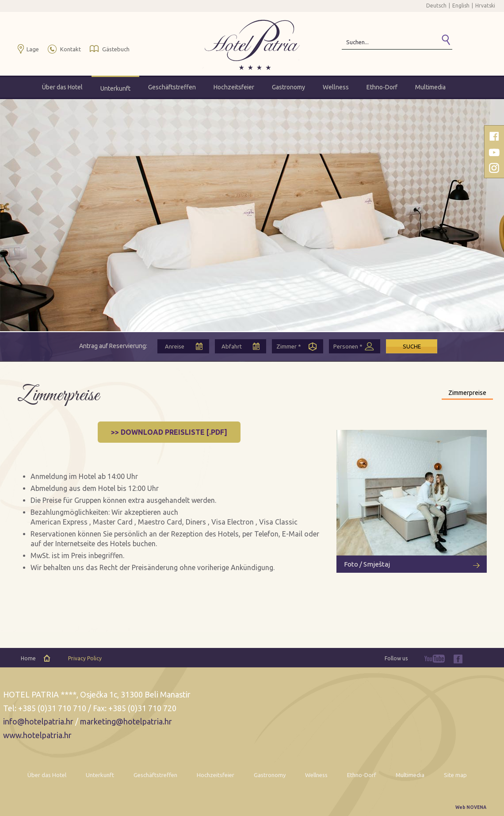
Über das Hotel (62, 87)
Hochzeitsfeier (234, 87)
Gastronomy (288, 87)
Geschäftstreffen (172, 87)
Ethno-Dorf (382, 87)
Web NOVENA (471, 807)
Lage (33, 49)
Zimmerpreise (467, 393)
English (461, 6)
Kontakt (71, 49)
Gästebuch (116, 49)
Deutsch (436, 6)
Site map (455, 775)
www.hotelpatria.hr (37, 735)
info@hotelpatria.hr (38, 721)
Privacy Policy (85, 658)
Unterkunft (115, 88)
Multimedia (430, 87)
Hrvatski (485, 6)
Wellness (336, 87)
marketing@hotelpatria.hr (126, 721)
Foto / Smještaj (367, 564)
